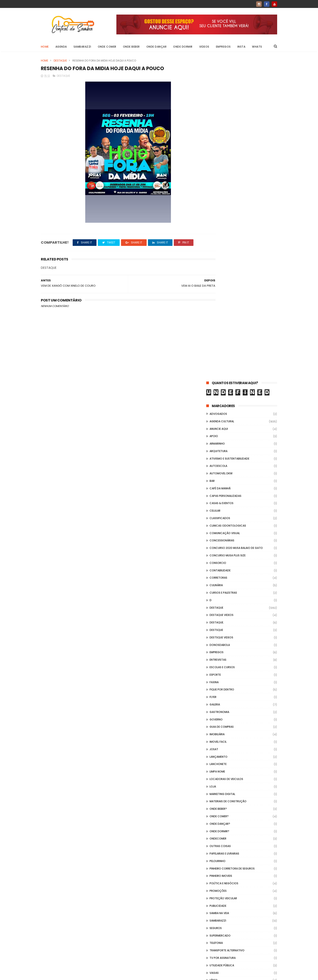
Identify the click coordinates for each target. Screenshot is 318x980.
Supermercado (220, 615)
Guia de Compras (222, 406)
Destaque (60, 61)
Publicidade (218, 585)
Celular (215, 190)
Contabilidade (220, 250)
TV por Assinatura (223, 637)
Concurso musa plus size (228, 235)
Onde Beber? (218, 488)
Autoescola (218, 145)
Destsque (216, 309)
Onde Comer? (219, 495)
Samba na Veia (219, 592)
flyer (213, 376)
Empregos (223, 47)
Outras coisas (220, 525)
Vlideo (214, 689)
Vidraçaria (217, 682)
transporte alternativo (227, 629)
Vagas (214, 652)
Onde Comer (107, 47)
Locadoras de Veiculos (226, 458)
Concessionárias (222, 220)
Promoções (218, 570)
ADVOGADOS (218, 93)
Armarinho (217, 123)
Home (45, 47)
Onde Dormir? (219, 510)
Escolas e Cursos (222, 346)
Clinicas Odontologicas (228, 205)
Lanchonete (218, 443)
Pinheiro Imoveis (221, 555)
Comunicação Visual (225, 212)
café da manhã (220, 167)
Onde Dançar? (220, 503)
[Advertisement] (242, 924)
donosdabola (220, 324)
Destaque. (217, 302)
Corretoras (218, 257)
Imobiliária (217, 413)
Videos (204, 47)
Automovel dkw (221, 152)
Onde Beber (131, 47)
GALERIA (215, 384)
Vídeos (214, 674)
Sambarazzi (82, 47)
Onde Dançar (157, 47)
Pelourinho (218, 540)
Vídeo (214, 659)
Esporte (215, 354)
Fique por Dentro (222, 369)
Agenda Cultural (222, 100)
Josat (214, 428)
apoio (214, 115)
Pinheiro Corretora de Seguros (232, 548)
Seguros (216, 607)
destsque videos (221, 317)
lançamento (219, 436)
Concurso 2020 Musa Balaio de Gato (236, 227)
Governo (216, 399)
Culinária (216, 264)
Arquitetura (219, 130)
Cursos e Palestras (223, 272)
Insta (241, 47)
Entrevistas (218, 339)
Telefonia (216, 622)
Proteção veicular (223, 577)
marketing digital (222, 473)
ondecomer (218, 518)
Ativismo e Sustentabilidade (229, 138)
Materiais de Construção (228, 480)
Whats (257, 47)
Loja (213, 466)
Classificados (220, 197)
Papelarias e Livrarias (224, 533)
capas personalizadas (225, 175)
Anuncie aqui (219, 108)
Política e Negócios (224, 562)
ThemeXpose (66, 974)
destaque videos (221, 294)
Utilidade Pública (222, 644)
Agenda (61, 47)
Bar (212, 160)
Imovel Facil (218, 421)
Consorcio (218, 242)
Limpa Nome (217, 451)
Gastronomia (219, 391)
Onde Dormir (183, 47)
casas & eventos (221, 182)
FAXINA (214, 361)
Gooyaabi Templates (112, 974)
